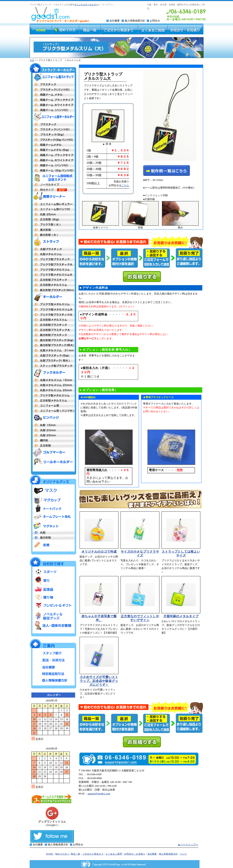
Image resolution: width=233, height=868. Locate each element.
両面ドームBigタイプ (53, 150)
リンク (183, 854)
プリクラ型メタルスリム (53, 270)
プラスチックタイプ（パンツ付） (53, 90)
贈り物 (53, 597)
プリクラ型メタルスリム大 (53, 275)
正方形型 (53, 401)
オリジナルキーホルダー (86, 5)
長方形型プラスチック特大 (53, 345)
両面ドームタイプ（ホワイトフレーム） (53, 105)
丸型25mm (53, 214)
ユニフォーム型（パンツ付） (53, 209)
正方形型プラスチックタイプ (53, 280)
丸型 (53, 533)
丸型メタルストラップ (53, 254)
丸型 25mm (53, 390)
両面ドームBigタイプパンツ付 (53, 170)
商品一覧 (76, 854)
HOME (50, 854)
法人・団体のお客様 (53, 625)
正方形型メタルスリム (53, 285)
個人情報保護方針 (135, 21)
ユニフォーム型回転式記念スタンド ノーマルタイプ (53, 185)
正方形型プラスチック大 (53, 330)
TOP (32, 60)
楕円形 (53, 440)
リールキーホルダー (53, 462)
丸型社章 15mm (53, 425)
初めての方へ (62, 854)
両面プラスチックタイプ (53, 84)
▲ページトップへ (188, 845)
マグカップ (53, 500)
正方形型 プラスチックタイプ (53, 325)
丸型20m (53, 430)
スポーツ (53, 572)
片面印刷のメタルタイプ (181, 616)
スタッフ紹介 (53, 653)
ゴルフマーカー (53, 453)
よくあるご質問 (114, 854)
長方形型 (53, 230)
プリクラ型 (53, 259)
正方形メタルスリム (53, 320)
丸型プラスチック (53, 249)
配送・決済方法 (53, 660)
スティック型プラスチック (53, 366)
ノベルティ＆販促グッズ (53, 615)
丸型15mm (53, 380)
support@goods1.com (99, 794)
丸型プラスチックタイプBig (53, 356)
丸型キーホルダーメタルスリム (53, 350)
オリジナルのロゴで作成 (99, 552)
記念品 (53, 589)
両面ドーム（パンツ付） (53, 110)
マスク (53, 491)
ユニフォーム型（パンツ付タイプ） (53, 411)
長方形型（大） (53, 235)
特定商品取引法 (53, 673)
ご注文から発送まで (93, 854)
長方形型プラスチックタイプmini (53, 290)
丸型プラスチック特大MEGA (53, 361)
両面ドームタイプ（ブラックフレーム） (53, 100)
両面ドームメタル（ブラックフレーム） (53, 155)
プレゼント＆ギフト (53, 606)
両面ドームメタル (53, 95)
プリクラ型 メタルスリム (53, 304)
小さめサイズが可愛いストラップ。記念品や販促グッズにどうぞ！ (99, 681)
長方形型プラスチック (53, 335)
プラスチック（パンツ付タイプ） (53, 129)
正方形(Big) (53, 219)
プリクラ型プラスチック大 (53, 264)
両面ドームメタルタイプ (53, 145)
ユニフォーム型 (53, 204)
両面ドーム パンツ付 (53, 165)
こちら (125, 185)
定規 (53, 544)
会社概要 (115, 21)
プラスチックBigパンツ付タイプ (53, 140)
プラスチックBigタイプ (53, 135)
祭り (53, 581)
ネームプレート (53, 517)
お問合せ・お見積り (135, 854)
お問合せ (155, 21)
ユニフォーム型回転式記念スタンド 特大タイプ (53, 190)
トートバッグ (53, 509)
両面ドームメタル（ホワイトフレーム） (53, 160)
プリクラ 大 (53, 225)
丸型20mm (53, 385)
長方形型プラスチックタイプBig (53, 340)
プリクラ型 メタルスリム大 (53, 309)
